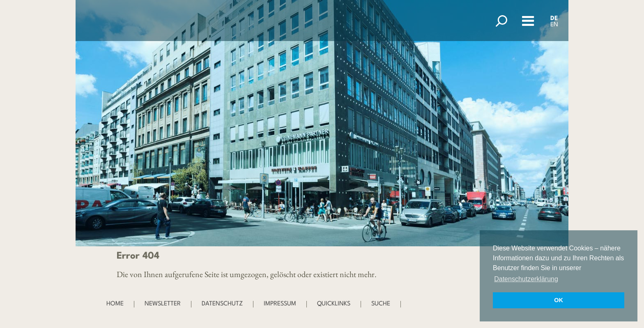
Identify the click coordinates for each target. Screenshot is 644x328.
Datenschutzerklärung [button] (526, 279)
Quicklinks (334, 304)
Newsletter (163, 304)
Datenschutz (222, 304)
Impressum (280, 304)
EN (554, 25)
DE (554, 19)
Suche (381, 304)
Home (115, 304)
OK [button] (559, 300)
